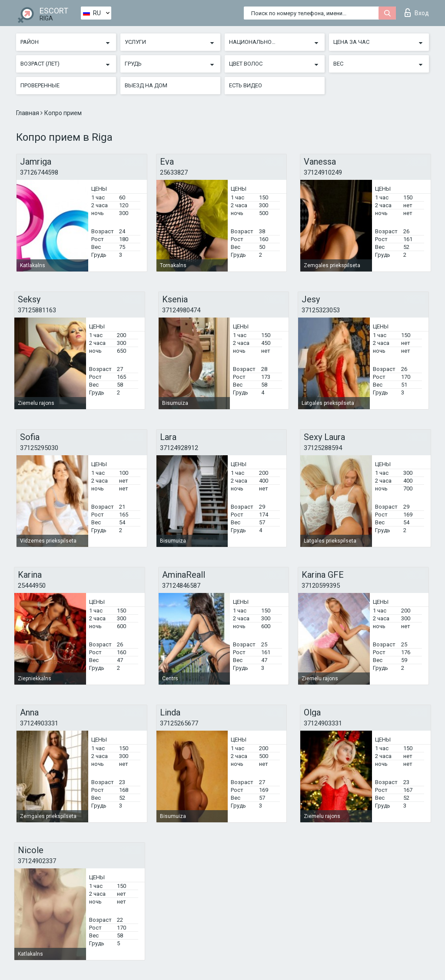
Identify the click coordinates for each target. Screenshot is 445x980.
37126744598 (39, 172)
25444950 (32, 586)
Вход (417, 13)
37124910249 (323, 172)
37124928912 (179, 448)
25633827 (174, 172)
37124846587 (181, 586)
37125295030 (39, 448)
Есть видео (246, 85)
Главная (28, 113)
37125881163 (37, 310)
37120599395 (321, 586)
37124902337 (37, 861)
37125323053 (321, 310)
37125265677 (179, 723)
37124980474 (181, 310)
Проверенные (40, 85)
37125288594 (323, 448)
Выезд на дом (146, 85)
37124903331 (39, 723)
